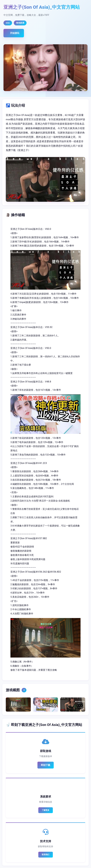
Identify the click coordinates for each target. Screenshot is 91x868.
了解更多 (46, 810)
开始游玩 (15, 33)
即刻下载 (46, 765)
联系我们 (46, 855)
